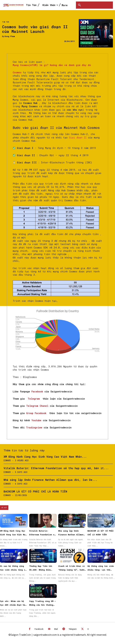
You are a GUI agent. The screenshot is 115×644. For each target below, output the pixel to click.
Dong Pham (10, 36)
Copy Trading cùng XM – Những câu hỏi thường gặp (43, 605)
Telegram (34, 399)
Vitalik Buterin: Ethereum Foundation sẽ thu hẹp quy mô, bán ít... (56, 468)
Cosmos (17, 72)
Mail (56, 629)
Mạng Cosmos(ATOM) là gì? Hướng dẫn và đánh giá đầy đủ (52, 65)
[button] (80, 5)
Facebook (38, 391)
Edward (7, 460)
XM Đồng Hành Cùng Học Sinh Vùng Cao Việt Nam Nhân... (45, 457)
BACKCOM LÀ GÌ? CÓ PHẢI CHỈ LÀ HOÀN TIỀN (35, 491)
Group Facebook (37, 413)
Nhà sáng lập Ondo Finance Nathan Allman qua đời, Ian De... (50, 480)
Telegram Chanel (38, 406)
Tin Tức (6, 22)
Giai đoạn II (78, 137)
